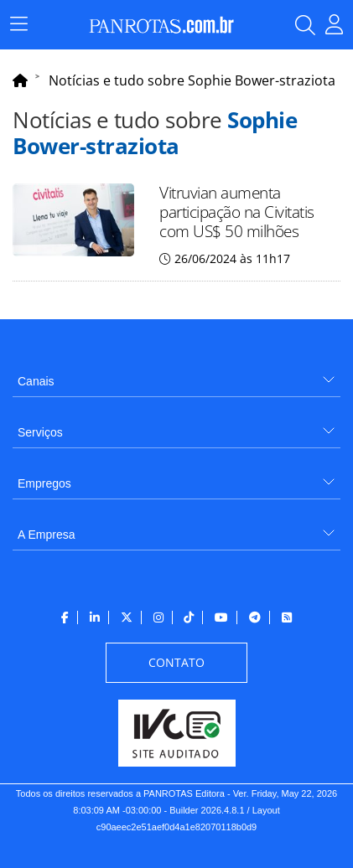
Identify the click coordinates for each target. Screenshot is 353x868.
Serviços (40, 432)
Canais (36, 381)
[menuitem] (176, 375)
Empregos (44, 483)
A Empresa (46, 535)
